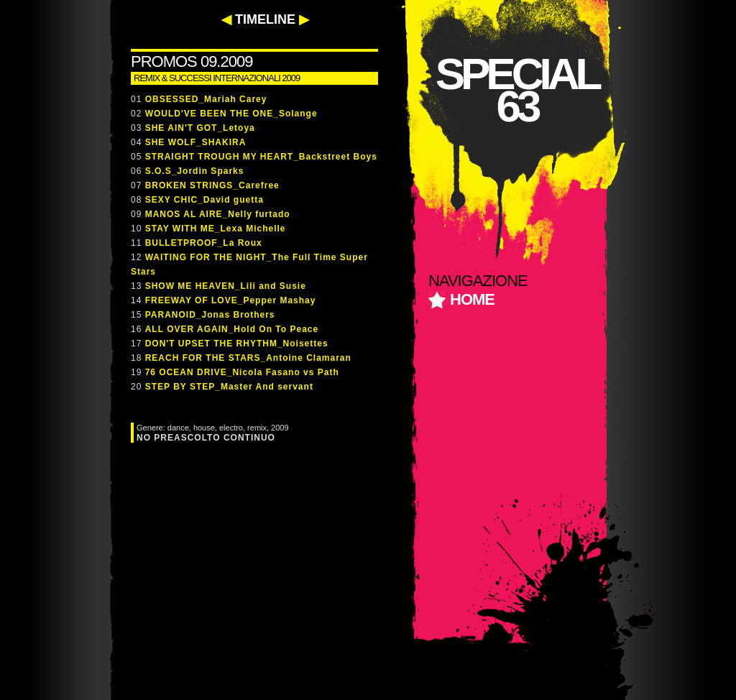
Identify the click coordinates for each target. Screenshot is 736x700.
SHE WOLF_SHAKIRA (196, 142)
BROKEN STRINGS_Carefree (212, 185)
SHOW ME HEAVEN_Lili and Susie (226, 286)
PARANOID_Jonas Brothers (210, 315)
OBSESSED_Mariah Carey (206, 99)
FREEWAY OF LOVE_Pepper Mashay (231, 300)
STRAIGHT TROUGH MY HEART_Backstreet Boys (261, 157)
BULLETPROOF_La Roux (204, 243)
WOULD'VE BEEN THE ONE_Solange (231, 114)
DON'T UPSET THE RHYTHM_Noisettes (237, 344)
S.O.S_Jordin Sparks (195, 171)
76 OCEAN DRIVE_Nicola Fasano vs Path (242, 372)
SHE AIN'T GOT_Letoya (200, 128)
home (472, 299)
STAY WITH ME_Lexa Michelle (216, 229)
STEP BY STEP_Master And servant (229, 387)
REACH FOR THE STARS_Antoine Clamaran (248, 358)
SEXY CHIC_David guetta (204, 200)
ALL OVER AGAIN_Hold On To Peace (232, 329)
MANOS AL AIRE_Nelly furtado (218, 214)
